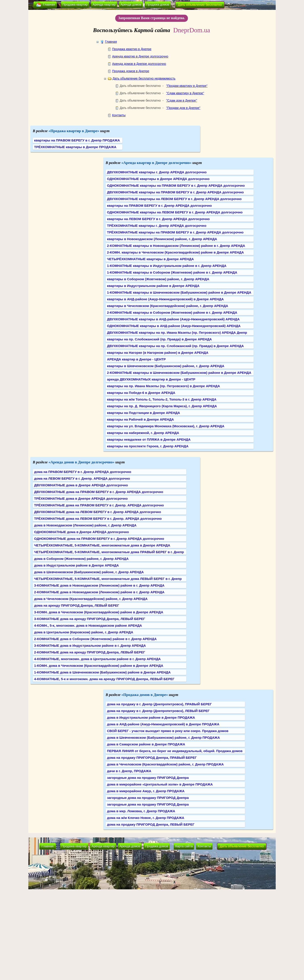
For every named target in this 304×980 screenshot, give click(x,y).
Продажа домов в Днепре (131, 71)
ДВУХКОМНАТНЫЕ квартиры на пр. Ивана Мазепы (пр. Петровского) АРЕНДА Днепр (177, 332)
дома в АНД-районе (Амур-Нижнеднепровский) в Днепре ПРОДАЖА (163, 724)
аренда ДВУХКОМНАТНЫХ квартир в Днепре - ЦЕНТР (151, 379)
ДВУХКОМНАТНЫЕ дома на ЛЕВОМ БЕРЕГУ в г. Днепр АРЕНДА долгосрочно (98, 512)
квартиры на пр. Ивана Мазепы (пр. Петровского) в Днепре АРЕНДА (163, 386)
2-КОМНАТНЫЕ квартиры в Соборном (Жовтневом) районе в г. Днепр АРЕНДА (172, 312)
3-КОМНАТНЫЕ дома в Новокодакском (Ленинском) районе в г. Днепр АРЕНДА (99, 585)
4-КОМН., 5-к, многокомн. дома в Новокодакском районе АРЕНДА (88, 625)
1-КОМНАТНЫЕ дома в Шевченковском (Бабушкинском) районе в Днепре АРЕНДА (102, 672)
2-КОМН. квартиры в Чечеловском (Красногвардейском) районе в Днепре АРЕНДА (175, 252)
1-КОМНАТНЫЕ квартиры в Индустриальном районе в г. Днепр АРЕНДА (167, 266)
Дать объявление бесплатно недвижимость (144, 78)
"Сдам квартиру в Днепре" (185, 93)
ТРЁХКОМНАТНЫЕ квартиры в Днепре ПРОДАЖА (75, 147)
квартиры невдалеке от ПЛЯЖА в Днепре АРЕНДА (149, 439)
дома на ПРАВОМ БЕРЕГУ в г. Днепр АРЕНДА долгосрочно (83, 472)
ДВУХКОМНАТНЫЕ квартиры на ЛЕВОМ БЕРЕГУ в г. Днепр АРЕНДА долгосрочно (174, 199)
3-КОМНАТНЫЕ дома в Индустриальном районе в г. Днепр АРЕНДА (90, 645)
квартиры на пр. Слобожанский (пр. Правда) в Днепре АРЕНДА (159, 339)
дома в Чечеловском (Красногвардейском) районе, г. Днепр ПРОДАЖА (165, 764)
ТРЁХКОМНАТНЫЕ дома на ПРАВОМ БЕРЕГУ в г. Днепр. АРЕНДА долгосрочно (99, 505)
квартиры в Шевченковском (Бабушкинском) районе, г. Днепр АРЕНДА (166, 366)
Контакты (119, 115)
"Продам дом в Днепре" (183, 108)
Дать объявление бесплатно (200, 5)
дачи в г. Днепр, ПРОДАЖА (129, 771)
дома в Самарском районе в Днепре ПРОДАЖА (146, 744)
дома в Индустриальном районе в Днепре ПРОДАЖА (151, 717)
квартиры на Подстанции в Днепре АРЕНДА (144, 413)
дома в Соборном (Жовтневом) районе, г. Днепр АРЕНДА (81, 559)
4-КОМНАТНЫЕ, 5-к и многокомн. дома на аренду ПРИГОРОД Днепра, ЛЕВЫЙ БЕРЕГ (104, 679)
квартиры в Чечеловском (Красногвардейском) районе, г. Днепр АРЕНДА (168, 306)
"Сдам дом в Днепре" (181, 100)
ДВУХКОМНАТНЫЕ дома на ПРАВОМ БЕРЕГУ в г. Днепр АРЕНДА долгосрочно (99, 492)
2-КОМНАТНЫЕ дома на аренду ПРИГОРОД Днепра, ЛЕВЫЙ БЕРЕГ (90, 652)
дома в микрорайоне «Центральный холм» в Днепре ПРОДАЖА (160, 784)
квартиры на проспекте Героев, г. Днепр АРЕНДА (148, 446)
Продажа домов (158, 4)
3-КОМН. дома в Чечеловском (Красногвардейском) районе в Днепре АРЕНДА (99, 612)
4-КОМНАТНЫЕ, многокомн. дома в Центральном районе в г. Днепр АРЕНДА (97, 659)
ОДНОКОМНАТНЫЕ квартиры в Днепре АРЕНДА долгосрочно (158, 179)
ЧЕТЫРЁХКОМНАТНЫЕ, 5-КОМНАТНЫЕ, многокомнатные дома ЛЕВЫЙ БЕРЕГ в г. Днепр (108, 579)
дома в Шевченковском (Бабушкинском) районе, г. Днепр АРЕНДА (89, 572)
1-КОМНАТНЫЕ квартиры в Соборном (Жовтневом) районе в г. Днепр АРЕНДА (172, 272)
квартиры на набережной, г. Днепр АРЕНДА (143, 433)
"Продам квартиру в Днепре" (187, 86)
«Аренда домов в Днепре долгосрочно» (82, 462)
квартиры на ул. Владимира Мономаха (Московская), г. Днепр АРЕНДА (166, 426)
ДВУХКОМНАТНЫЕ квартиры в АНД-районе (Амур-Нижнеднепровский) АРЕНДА (173, 319)
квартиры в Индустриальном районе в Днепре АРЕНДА (153, 286)
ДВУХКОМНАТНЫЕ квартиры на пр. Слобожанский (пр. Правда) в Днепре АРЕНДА (175, 346)
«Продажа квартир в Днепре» (74, 131)
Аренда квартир (104, 4)
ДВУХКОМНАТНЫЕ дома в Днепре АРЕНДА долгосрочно (81, 485)
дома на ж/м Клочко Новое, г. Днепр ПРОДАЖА (146, 818)
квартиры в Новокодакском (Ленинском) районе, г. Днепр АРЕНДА (162, 239)
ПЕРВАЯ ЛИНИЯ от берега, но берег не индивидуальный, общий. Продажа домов (175, 751)
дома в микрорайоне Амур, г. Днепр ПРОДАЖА (146, 791)
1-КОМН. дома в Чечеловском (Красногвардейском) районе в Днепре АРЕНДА (99, 666)
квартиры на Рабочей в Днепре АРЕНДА (140, 419)
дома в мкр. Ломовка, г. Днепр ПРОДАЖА (141, 811)
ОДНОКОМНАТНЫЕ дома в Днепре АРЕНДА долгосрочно (81, 532)
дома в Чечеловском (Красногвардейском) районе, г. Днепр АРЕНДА (91, 599)
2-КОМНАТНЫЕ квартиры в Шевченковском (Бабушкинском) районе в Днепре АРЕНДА (179, 373)
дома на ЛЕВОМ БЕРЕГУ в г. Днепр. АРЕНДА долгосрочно (82, 478)
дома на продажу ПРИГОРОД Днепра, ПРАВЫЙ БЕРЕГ (152, 758)
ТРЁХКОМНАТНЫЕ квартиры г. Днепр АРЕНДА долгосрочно (157, 226)
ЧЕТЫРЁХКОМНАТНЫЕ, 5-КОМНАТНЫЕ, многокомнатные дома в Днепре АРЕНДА (102, 545)
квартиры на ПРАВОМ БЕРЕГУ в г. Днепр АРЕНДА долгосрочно (159, 206)
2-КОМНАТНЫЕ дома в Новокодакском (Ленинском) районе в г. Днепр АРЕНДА (99, 592)
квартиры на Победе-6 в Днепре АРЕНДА (141, 393)
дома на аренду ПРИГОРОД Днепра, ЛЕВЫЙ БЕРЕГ (77, 605)
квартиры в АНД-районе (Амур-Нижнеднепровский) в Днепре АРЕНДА (165, 299)
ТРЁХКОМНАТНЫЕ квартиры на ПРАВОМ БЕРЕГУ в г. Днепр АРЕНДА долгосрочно (175, 232)
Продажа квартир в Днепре (132, 49)
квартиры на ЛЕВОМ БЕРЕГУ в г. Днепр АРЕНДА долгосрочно (158, 219)
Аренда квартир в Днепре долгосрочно (140, 56)
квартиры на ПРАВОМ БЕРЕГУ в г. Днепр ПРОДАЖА (77, 140)
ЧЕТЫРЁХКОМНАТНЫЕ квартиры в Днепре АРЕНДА (150, 259)
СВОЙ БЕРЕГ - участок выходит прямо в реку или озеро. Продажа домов (168, 731)
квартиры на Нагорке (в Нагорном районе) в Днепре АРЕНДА (158, 353)
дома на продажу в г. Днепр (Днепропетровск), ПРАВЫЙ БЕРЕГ (159, 704)
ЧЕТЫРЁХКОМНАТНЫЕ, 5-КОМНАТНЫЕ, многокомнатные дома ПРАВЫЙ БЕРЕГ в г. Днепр (109, 552)
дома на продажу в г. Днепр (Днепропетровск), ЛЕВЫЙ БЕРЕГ (158, 711)
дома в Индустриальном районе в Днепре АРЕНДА (76, 565)
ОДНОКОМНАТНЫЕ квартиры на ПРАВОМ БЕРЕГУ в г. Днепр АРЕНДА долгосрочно (176, 185)
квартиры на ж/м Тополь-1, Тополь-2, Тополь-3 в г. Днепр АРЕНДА (162, 399)
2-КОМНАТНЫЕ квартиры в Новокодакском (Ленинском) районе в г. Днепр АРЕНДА (176, 246)
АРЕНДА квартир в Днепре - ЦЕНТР (136, 359)
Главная (49, 4)
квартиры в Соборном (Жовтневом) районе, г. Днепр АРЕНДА (158, 279)
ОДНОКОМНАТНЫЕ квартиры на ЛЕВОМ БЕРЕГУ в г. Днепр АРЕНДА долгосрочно (175, 212)
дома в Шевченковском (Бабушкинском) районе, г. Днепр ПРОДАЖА (163, 738)
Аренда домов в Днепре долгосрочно (139, 64)
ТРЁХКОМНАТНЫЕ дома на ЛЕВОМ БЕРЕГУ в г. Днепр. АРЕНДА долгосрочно (98, 519)
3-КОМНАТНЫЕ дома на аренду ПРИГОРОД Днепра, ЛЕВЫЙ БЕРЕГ (90, 619)
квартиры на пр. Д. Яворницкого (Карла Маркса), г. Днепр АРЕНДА (162, 406)
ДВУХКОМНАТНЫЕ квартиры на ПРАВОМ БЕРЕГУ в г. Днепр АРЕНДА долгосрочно (175, 192)
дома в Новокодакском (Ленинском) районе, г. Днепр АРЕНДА (85, 525)
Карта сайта (184, 846)
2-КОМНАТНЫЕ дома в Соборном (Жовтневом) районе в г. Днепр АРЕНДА (95, 639)
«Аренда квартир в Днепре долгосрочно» (157, 163)
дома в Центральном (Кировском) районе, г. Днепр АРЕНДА (84, 632)
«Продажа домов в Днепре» (145, 695)
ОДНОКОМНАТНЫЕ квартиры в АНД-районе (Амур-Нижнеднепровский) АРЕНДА (174, 326)
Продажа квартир (75, 4)
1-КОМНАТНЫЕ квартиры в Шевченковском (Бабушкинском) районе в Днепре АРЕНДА (179, 292)
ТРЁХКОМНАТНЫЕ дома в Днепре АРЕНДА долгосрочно (81, 498)
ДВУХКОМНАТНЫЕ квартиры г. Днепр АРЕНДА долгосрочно (157, 172)
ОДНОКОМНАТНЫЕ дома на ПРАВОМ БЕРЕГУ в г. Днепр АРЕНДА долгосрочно (99, 539)
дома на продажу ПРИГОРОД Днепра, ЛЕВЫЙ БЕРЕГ (151, 824)
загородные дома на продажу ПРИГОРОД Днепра (148, 778)
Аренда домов (131, 4)
